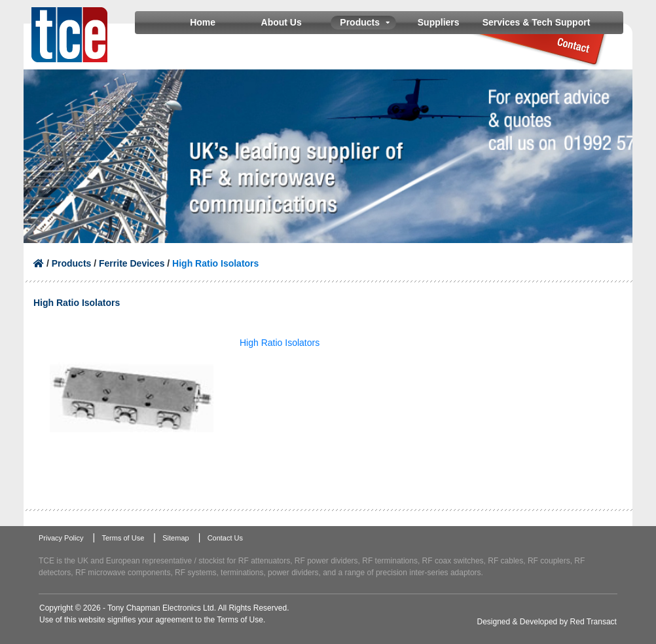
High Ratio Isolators (280, 343)
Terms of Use (123, 538)
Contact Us (225, 538)
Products (72, 263)
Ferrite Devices (132, 263)
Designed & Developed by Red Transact (547, 622)
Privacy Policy (61, 538)
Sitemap (175, 538)
